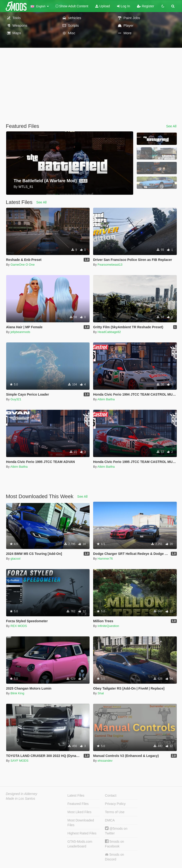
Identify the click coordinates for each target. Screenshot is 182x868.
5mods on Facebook (114, 844)
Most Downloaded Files (81, 823)
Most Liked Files (80, 812)
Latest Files (76, 795)
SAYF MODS (19, 761)
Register (146, 6)
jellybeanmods (20, 332)
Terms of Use (115, 812)
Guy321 (16, 399)
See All (171, 126)
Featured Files (78, 804)
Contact (111, 795)
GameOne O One (23, 265)
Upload (102, 6)
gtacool (15, 559)
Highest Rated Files (82, 833)
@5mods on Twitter (116, 831)
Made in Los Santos (21, 799)
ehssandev (105, 761)
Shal (101, 693)
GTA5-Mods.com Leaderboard (80, 844)
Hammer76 (105, 559)
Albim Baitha (106, 399)
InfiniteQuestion (108, 626)
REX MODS (19, 626)
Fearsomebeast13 (110, 265)
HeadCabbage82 (109, 332)
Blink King (17, 693)
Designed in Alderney (22, 794)
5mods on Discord (114, 857)
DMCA (110, 820)
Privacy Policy (115, 804)
